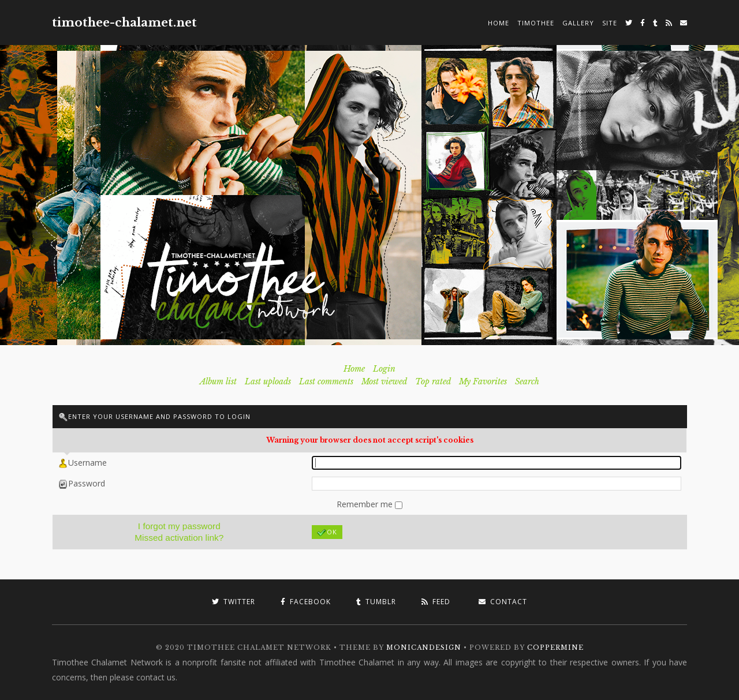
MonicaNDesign (424, 647)
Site (610, 23)
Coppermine (555, 647)
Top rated (433, 381)
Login (384, 369)
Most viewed (384, 381)
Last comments (326, 381)
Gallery (578, 23)
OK (327, 532)
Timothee (536, 23)
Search (527, 381)
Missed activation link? (179, 538)
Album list (218, 381)
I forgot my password (179, 526)
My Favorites (483, 381)
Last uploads (268, 381)
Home (499, 23)
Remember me (366, 504)
